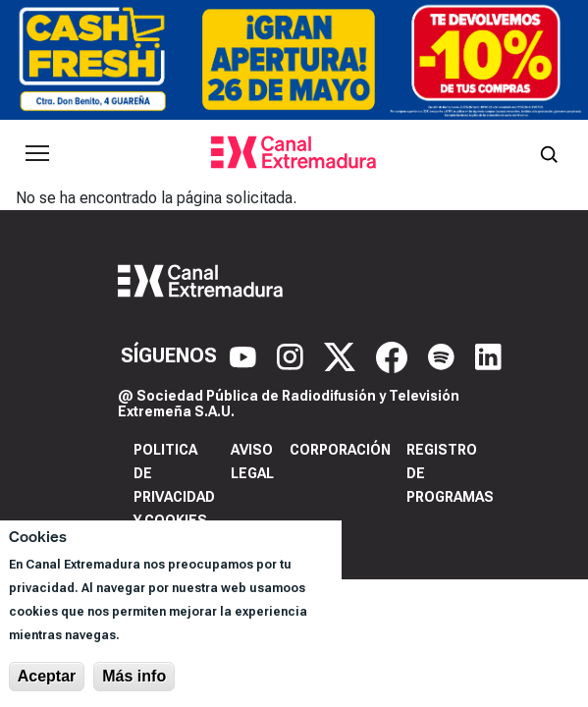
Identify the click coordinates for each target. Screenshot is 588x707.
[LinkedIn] (488, 355)
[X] (342, 355)
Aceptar (47, 676)
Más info (134, 676)
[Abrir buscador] (549, 153)
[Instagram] (293, 355)
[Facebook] (394, 355)
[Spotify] (444, 355)
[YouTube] (245, 355)
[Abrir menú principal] (37, 153)
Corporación (340, 450)
